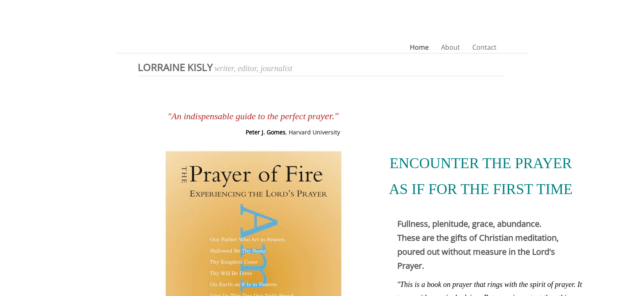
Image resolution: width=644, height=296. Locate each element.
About (451, 47)
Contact (484, 47)
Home (419, 47)
